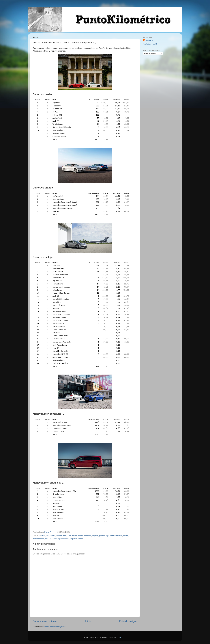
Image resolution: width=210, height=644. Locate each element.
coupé (80, 536)
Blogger (123, 637)
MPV (47, 539)
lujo (107, 536)
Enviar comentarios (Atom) (55, 627)
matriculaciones (116, 536)
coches (59, 536)
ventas (81, 539)
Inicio (88, 621)
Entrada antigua (128, 621)
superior (74, 539)
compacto (67, 536)
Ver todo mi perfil (150, 44)
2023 (43, 536)
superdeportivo (63, 539)
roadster (53, 539)
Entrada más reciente (45, 621)
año (48, 536)
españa (95, 536)
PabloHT (150, 40)
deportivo (88, 536)
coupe (74, 536)
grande (102, 536)
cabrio (53, 536)
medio (126, 536)
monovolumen (39, 539)
